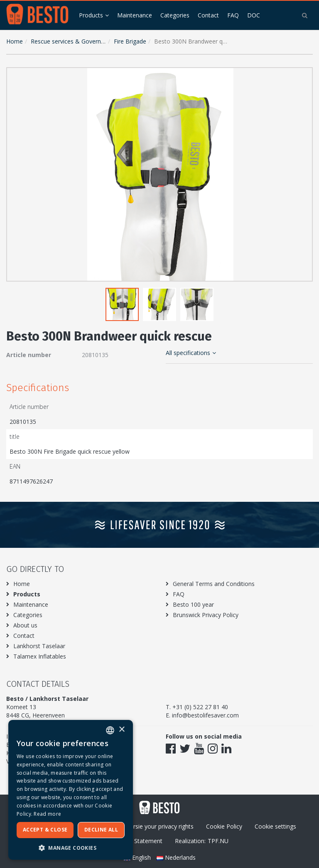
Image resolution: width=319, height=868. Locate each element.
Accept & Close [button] (45, 830)
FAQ (233, 15)
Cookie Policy (224, 826)
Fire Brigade (130, 41)
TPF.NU (218, 841)
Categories (175, 15)
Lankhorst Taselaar (39, 646)
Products (91, 15)
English (138, 857)
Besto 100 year (193, 604)
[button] (304, 75)
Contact (208, 15)
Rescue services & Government (73, 41)
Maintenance (135, 15)
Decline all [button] (101, 830)
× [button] (121, 730)
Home (15, 41)
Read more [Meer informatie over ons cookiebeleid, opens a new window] (47, 814)
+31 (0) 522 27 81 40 (200, 707)
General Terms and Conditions (214, 584)
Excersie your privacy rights (157, 826)
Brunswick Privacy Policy (206, 615)
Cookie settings (275, 826)
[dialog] (71, 790)
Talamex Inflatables (40, 656)
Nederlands (176, 857)
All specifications (191, 353)
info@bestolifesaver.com (205, 715)
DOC (254, 15)
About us (25, 625)
